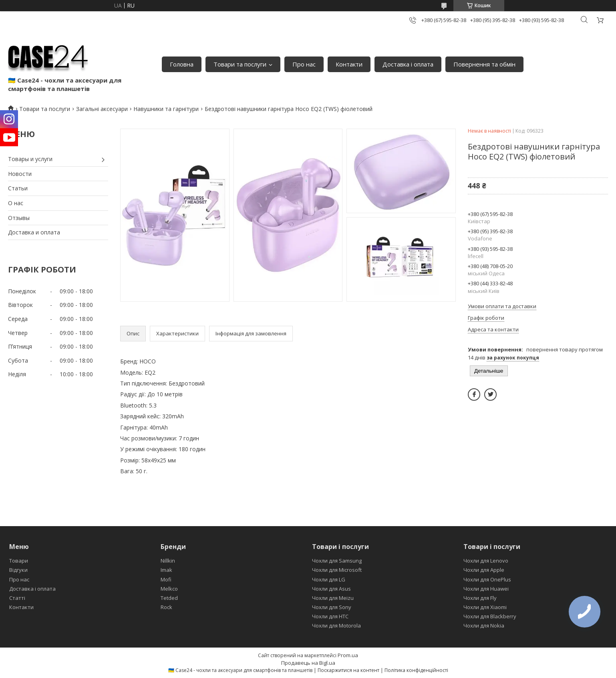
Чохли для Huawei (486, 589)
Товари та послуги (240, 64)
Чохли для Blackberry (490, 616)
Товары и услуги (30, 159)
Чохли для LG (329, 579)
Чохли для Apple (484, 570)
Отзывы (19, 218)
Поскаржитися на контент (348, 670)
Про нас (304, 64)
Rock (166, 607)
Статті (17, 598)
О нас (16, 203)
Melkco (169, 589)
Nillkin (168, 561)
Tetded (169, 598)
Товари (19, 561)
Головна (182, 64)
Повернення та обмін (484, 64)
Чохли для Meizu (333, 598)
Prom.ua (348, 655)
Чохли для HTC (330, 616)
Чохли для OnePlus (487, 579)
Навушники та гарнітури (166, 109)
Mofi (166, 579)
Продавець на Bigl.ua (308, 663)
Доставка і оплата (408, 64)
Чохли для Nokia (484, 626)
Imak (166, 570)
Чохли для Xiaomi (485, 607)
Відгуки (18, 570)
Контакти (349, 64)
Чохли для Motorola (336, 626)
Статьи (18, 188)
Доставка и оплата (34, 232)
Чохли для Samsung (337, 561)
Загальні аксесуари (102, 109)
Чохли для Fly (480, 598)
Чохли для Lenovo (486, 561)
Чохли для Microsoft (337, 570)
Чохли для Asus (331, 589)
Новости (20, 174)
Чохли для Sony (332, 607)
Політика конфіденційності (416, 670)
